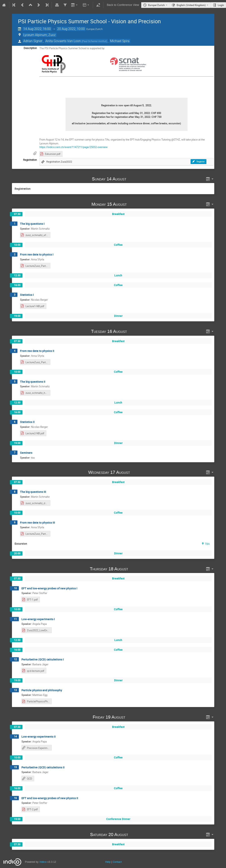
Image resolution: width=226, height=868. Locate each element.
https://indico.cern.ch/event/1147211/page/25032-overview (74, 147)
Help (108, 862)
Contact (117, 862)
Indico (43, 862)
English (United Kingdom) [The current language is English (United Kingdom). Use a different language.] (191, 5)
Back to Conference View (123, 5)
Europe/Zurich (156, 5)
